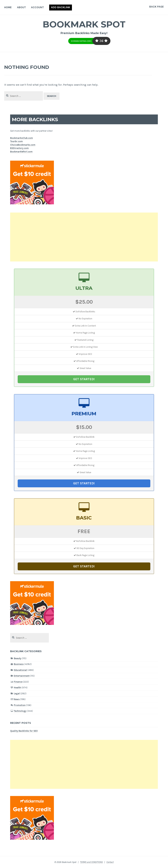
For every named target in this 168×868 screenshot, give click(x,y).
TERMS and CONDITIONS (91, 862)
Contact (110, 862)
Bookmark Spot (84, 24)
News (17, 699)
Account (37, 7)
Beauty (18, 658)
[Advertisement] (84, 237)
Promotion (20, 705)
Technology (20, 711)
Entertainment (22, 676)
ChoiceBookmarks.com (23, 145)
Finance (18, 682)
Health (17, 688)
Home (8, 7)
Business (19, 664)
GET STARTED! (84, 379)
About (21, 7)
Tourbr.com (16, 141)
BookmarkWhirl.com (21, 152)
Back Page (157, 7)
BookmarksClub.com (22, 138)
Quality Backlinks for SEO (24, 731)
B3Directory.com (19, 148)
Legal (17, 693)
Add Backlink (61, 7)
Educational (20, 670)
